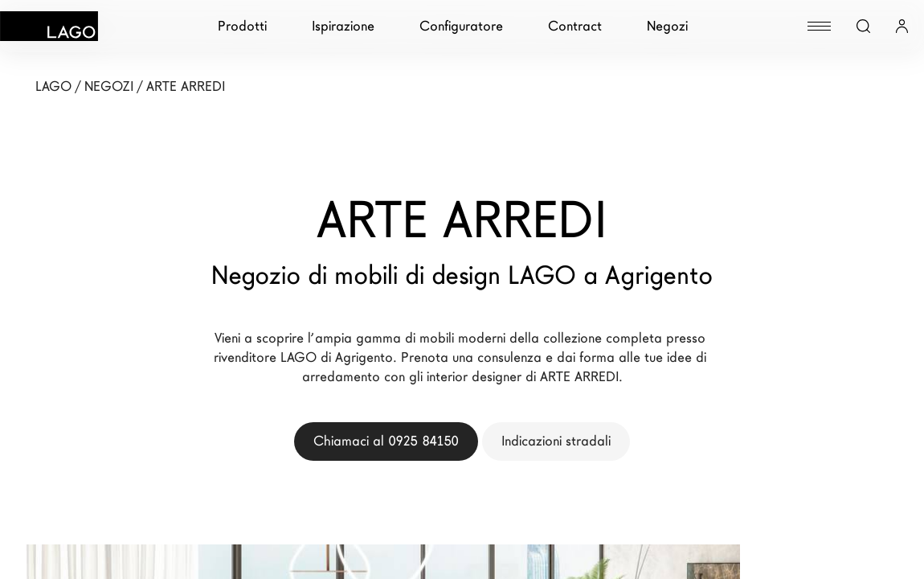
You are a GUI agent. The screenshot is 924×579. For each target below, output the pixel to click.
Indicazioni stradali (556, 441)
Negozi (667, 26)
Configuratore (461, 26)
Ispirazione (343, 26)
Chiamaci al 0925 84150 (386, 441)
